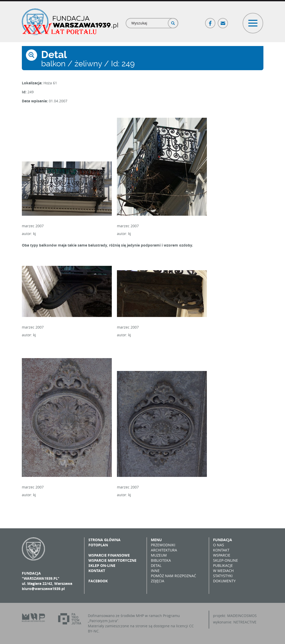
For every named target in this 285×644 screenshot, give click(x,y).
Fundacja (223, 540)
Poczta (223, 21)
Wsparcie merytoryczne (112, 560)
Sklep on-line (102, 565)
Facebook (210, 21)
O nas (219, 545)
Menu (156, 540)
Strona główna (104, 540)
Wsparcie (222, 555)
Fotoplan (98, 545)
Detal (156, 565)
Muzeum (159, 555)
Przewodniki (163, 545)
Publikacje (223, 565)
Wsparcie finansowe (109, 555)
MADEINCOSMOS (242, 616)
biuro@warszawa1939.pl (43, 589)
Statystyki (223, 576)
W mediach (223, 571)
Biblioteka (161, 560)
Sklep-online (226, 560)
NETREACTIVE (245, 622)
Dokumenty (224, 581)
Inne (155, 571)
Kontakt (97, 571)
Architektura (164, 550)
